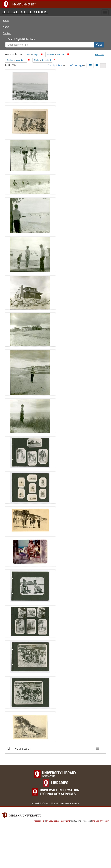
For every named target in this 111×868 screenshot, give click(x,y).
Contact (7, 33)
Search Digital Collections (21, 39)
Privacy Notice (53, 821)
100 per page (77, 65)
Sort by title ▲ (56, 65)
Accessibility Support (41, 803)
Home (6, 21)
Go (99, 45)
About (6, 27)
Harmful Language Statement (66, 803)
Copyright (65, 821)
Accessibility (39, 821)
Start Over (100, 55)
